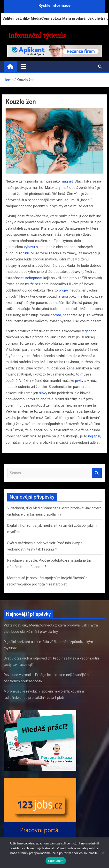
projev (64, 290)
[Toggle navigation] (23, 67)
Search (97, 473)
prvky (79, 381)
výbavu (29, 247)
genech (91, 331)
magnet (67, 181)
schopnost (34, 278)
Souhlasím (56, 861)
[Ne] (103, 853)
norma (56, 315)
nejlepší (94, 436)
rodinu (24, 253)
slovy (43, 393)
